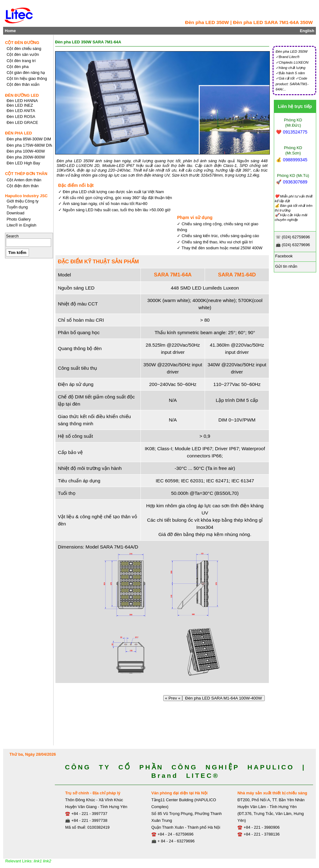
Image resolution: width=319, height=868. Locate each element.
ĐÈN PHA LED (18, 133)
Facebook (283, 256)
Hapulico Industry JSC (26, 196)
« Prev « (173, 698)
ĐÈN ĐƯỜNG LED (22, 95)
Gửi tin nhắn (286, 266)
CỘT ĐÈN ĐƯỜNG (22, 43)
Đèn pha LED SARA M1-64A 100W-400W (224, 698)
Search (12, 236)
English (307, 31)
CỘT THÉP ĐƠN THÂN (26, 174)
